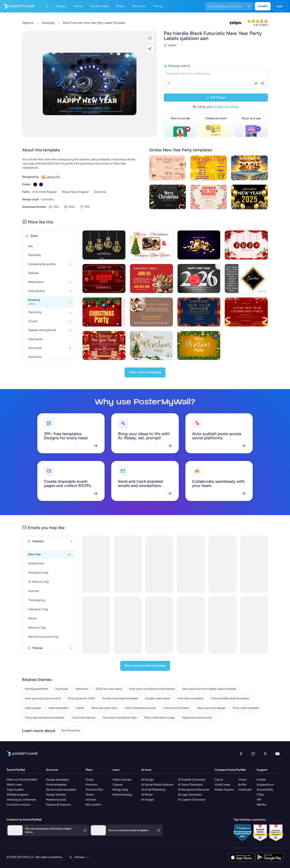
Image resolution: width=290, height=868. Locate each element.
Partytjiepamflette (37, 689)
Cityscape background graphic (45, 718)
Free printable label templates (230, 698)
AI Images (148, 800)
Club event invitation (176, 708)
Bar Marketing (71, 730)
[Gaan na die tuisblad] (17, 6)
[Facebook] (241, 754)
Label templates (58, 708)
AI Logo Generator (190, 795)
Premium (91, 785)
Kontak (261, 780)
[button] (150, 38)
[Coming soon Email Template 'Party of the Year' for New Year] (191, 625)
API (259, 800)
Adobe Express (224, 790)
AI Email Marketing (153, 790)
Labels (80, 708)
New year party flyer (104, 708)
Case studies (15, 790)
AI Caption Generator (192, 800)
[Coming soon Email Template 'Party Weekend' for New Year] (254, 564)
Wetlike (261, 805)
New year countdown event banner (152, 689)
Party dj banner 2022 (81, 698)
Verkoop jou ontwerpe (21, 800)
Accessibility (265, 790)
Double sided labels (158, 698)
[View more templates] (145, 372)
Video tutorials (122, 780)
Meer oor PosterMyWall (22, 780)
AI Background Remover (194, 790)
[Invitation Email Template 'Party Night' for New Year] (96, 564)
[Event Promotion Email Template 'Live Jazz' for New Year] (96, 625)
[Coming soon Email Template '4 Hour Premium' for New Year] (254, 625)
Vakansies (82, 689)
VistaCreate (222, 785)
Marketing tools (56, 800)
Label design (33, 708)
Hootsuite (245, 790)
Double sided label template (120, 698)
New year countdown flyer (120, 718)
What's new (14, 785)
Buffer (242, 785)
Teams (90, 795)
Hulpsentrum (265, 785)
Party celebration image (160, 718)
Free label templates (191, 698)
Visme (242, 780)
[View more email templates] (145, 666)
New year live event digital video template (209, 689)
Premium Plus (94, 790)
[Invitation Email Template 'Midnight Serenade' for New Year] (191, 564)
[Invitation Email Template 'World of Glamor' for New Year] (222, 564)
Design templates (57, 780)
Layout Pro (53, 177)
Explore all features (58, 805)
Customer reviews (19, 805)
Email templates (56, 785)
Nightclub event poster (197, 718)
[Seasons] (71, 541)
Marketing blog (122, 795)
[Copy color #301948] (41, 184)
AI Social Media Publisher (157, 785)
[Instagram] (253, 754)
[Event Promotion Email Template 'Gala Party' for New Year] (128, 625)
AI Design (147, 780)
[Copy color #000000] (35, 184)
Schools (91, 800)
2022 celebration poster (140, 708)
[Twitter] (265, 754)
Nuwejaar (62, 689)
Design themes (56, 795)
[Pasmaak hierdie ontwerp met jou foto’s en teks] (90, 84)
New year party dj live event (43, 698)
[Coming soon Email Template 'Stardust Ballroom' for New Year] (159, 625)
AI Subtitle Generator (192, 780)
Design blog (120, 790)
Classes (118, 785)
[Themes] (71, 648)
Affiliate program (17, 795)
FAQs (260, 795)
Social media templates (61, 790)
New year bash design (211, 708)
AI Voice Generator (190, 785)
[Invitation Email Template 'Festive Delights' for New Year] (159, 564)
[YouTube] (277, 754)
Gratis (90, 780)
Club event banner (84, 718)
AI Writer (147, 795)
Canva (219, 780)
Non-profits (93, 805)
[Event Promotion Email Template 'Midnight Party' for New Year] (222, 625)
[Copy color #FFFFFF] (47, 184)
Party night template (246, 708)
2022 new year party (109, 689)
